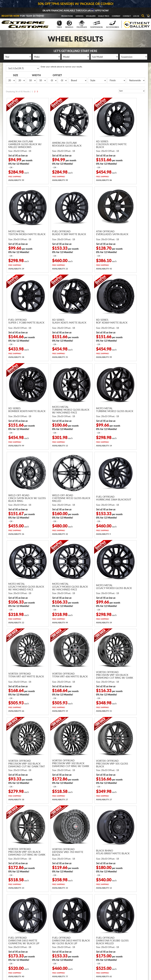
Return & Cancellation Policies (90, 949)
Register (129, 929)
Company (116, 16)
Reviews (113, 937)
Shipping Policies (84, 945)
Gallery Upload (132, 945)
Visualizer (91, 16)
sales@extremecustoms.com (91, 908)
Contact (127, 16)
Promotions (67, 16)
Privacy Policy (133, 967)
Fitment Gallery (132, 941)
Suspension (96, 24)
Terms (121, 967)
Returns (145, 967)
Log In (136, 16)
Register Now (11, 16)
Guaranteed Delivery (86, 941)
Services (79, 16)
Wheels (69, 24)
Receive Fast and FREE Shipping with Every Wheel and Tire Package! (75, 854)
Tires (59, 24)
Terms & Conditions (85, 953)
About (112, 929)
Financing (81, 929)
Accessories (113, 24)
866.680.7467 (58, 908)
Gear (54, 941)
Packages (82, 24)
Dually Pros (104, 16)
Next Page (139, 824)
